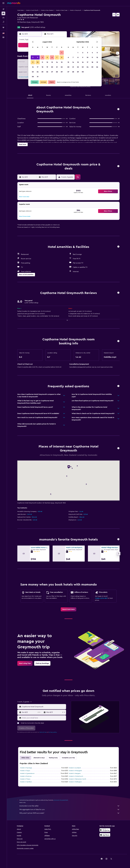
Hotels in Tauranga (26, 768)
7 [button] (57, 57)
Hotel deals (20, 10)
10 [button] (38, 62)
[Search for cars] (3, 18)
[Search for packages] (3, 22)
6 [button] (52, 57)
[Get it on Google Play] (105, 830)
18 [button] (42, 67)
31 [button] (38, 77)
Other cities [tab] (25, 758)
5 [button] (47, 57)
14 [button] (57, 62)
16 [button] (33, 67)
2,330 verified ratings (37, 27)
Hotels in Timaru (25, 779)
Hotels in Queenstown (27, 773)
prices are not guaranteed (61, 800)
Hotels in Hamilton (26, 782)
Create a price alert (101, 598)
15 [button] (62, 62)
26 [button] (47, 72)
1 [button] (62, 53)
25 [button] (42, 72)
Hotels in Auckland (75, 768)
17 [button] (38, 67)
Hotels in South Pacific (32, 10)
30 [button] (33, 77)
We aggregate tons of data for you (69, 809)
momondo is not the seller (69, 806)
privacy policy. (53, 732)
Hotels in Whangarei (75, 771)
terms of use (43, 732)
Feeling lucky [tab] (53, 758)
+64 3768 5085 (23, 25)
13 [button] (52, 62)
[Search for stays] (3, 13)
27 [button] (52, 72)
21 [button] (57, 67)
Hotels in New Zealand (47, 10)
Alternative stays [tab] (39, 758)
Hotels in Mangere (75, 773)
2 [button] (33, 57)
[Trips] (3, 28)
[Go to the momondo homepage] (14, 3)
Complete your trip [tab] (68, 758)
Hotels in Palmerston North (77, 779)
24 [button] (38, 72)
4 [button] (42, 57)
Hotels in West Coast (62, 10)
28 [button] (57, 72)
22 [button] (62, 67)
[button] (3, 3)
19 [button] (47, 67)
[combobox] (44, 707)
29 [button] (62, 72)
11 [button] (42, 62)
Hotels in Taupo (25, 771)
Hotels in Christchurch (76, 776)
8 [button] (62, 57)
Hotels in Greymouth (76, 10)
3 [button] (38, 57)
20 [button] (52, 67)
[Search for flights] (3, 9)
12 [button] (47, 62)
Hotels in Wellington (75, 782)
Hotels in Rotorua (26, 776)
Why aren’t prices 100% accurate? (69, 813)
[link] (69, 609)
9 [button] (33, 62)
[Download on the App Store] (105, 835)
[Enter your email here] (44, 718)
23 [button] (33, 72)
